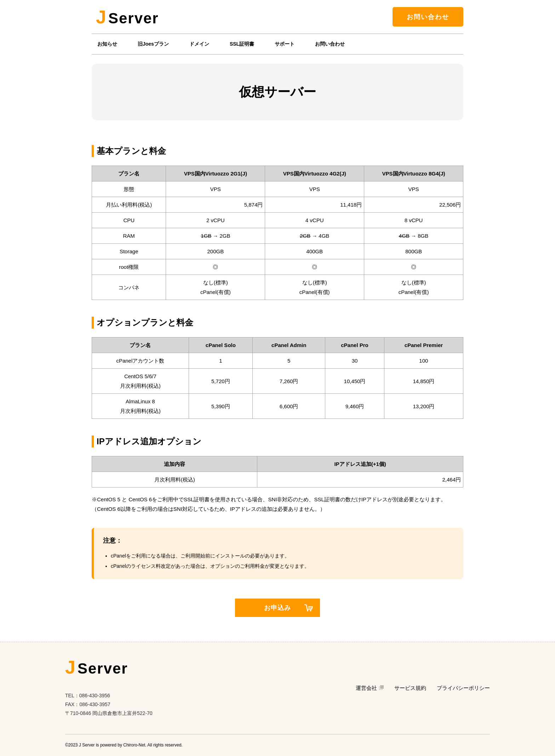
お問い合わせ (428, 17)
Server (127, 17)
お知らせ (107, 44)
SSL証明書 (242, 44)
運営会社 (370, 688)
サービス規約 (410, 688)
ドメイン (199, 44)
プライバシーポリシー (463, 688)
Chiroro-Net (134, 745)
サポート (285, 44)
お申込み (288, 608)
